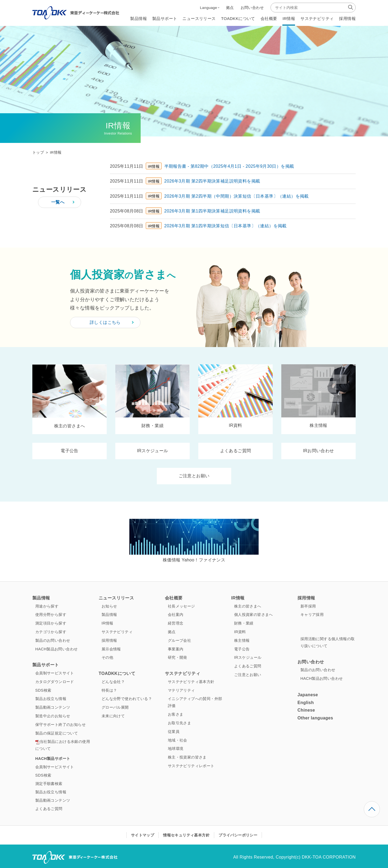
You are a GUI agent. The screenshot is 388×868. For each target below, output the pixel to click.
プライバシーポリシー (238, 835)
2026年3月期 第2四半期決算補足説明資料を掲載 (212, 181)
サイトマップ (143, 835)
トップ (38, 152)
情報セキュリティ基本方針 (186, 835)
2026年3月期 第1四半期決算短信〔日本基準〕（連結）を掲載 (226, 226)
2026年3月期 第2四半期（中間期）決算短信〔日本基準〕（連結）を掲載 (237, 196)
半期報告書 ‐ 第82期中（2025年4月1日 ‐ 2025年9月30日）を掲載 (229, 166)
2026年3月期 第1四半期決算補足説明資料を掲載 (212, 211)
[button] (210, 8)
